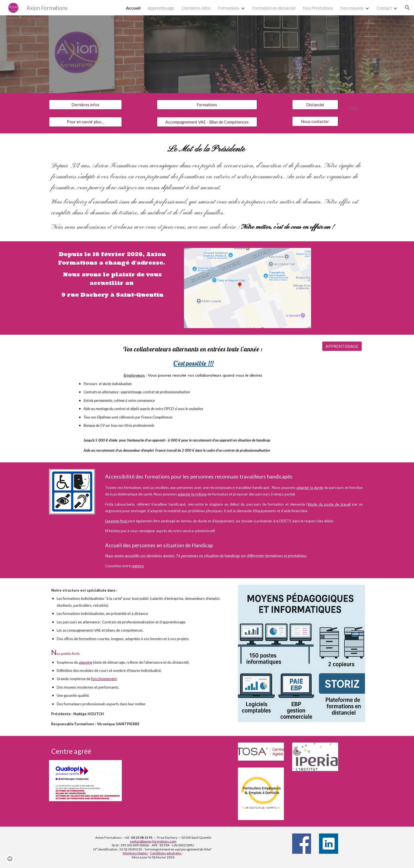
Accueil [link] (133, 8)
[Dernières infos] (85, 105)
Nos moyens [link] (352, 8)
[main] (356, 107)
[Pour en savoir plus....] (85, 122)
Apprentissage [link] (161, 8)
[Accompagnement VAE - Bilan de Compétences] (207, 122)
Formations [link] (229, 8)
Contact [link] (384, 8)
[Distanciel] (315, 105)
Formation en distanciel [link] (274, 8)
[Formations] (207, 105)
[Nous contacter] (315, 121)
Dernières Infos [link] (196, 8)
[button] (407, 8)
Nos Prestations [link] (318, 8)
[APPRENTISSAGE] (342, 346)
